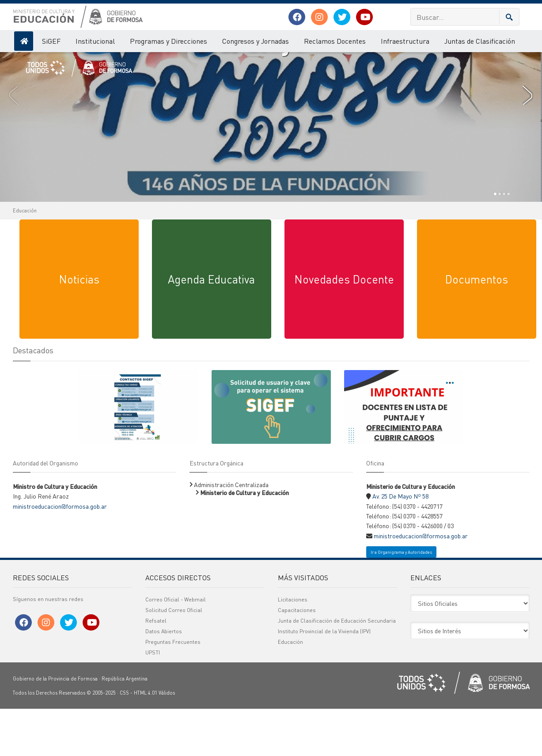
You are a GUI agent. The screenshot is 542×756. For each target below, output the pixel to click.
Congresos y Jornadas (256, 41)
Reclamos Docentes (335, 41)
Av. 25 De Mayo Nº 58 (400, 544)
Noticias (79, 327)
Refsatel (156, 668)
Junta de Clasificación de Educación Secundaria (337, 668)
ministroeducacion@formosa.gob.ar (60, 554)
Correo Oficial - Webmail (176, 647)
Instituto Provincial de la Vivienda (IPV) (324, 679)
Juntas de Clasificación (480, 41)
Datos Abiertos (164, 679)
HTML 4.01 (146, 741)
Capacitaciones (297, 658)
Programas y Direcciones (169, 41)
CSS (124, 741)
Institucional (95, 41)
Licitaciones (293, 647)
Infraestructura (405, 41)
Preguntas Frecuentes (173, 690)
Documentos (476, 327)
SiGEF (51, 41)
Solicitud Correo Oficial (174, 658)
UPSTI (153, 700)
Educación (25, 258)
